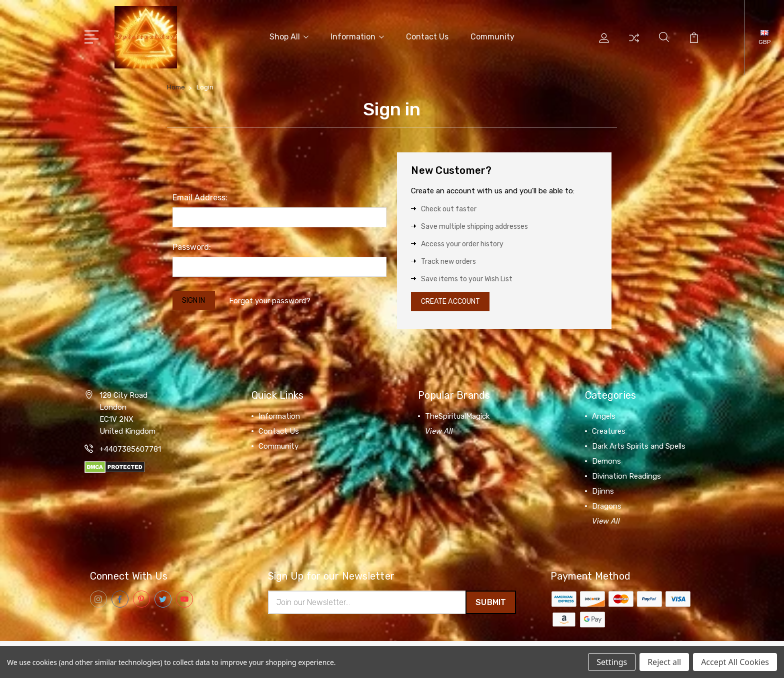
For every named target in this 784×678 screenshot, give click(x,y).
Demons (606, 462)
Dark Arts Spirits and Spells (639, 447)
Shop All (289, 36)
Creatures (609, 432)
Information (357, 36)
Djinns (603, 492)
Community (492, 36)
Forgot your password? (275, 299)
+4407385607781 (130, 450)
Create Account (455, 301)
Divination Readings (626, 477)
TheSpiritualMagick (457, 417)
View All (439, 432)
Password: (192, 245)
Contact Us (427, 36)
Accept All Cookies (735, 662)
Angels (604, 417)
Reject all (664, 662)
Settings (612, 662)
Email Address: (200, 196)
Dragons (607, 507)
